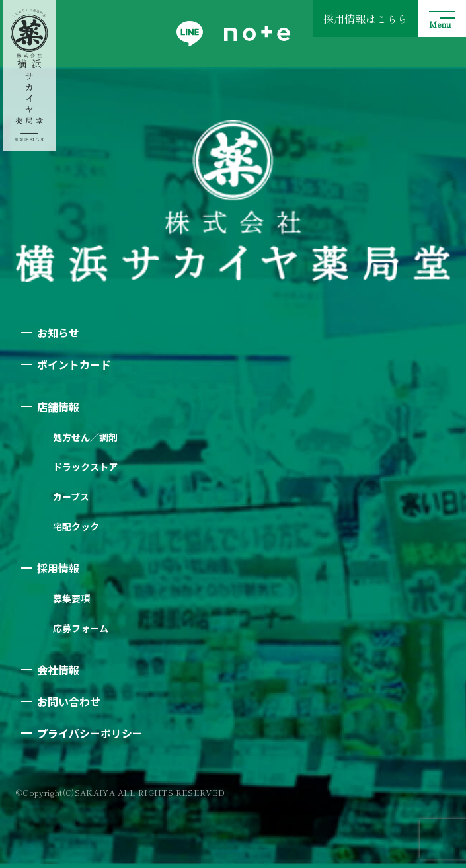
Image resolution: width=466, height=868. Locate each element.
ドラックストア (85, 467)
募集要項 (71, 598)
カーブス (71, 496)
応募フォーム (81, 628)
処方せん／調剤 (85, 437)
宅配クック (76, 526)
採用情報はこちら (366, 19)
